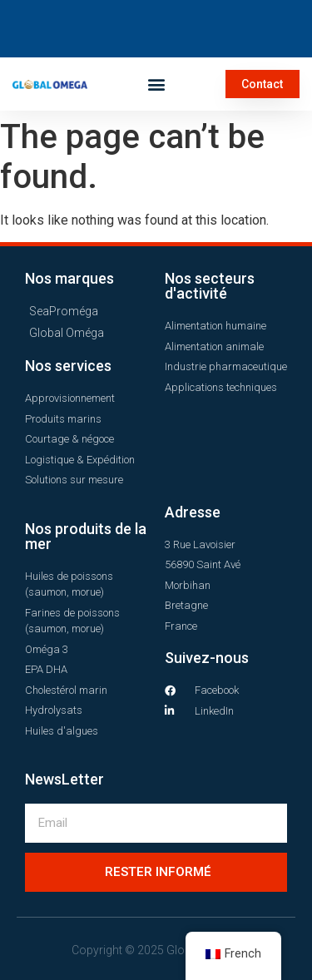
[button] (156, 84)
